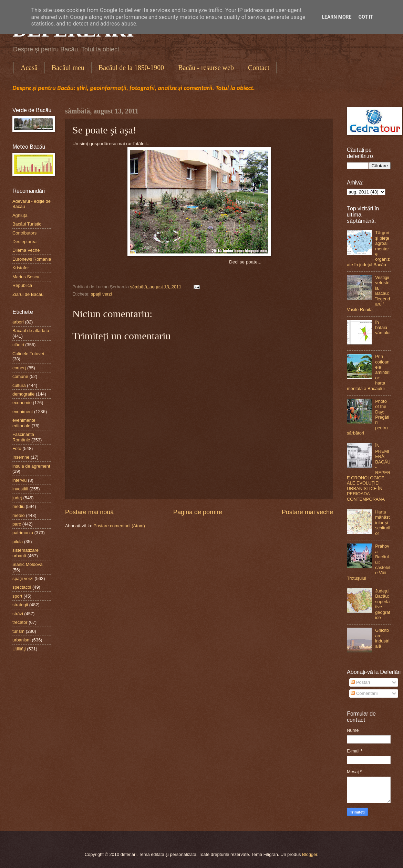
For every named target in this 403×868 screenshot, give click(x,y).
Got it (366, 17)
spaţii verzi (101, 294)
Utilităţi (19, 649)
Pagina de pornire (198, 512)
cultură (19, 385)
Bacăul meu (68, 68)
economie (22, 403)
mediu (18, 506)
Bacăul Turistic (27, 224)
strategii (20, 605)
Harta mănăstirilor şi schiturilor (383, 523)
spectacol (22, 587)
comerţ (19, 368)
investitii (20, 489)
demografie (23, 394)
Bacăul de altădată (31, 331)
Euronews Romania (32, 259)
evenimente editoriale (24, 423)
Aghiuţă (20, 215)
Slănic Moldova (27, 564)
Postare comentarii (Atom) (119, 526)
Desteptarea (24, 242)
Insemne (21, 457)
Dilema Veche (26, 250)
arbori (18, 322)
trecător (20, 622)
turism (18, 631)
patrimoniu (23, 533)
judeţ (17, 498)
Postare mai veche (307, 512)
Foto (17, 448)
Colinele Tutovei (28, 354)
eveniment (23, 412)
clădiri (18, 345)
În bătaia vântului (383, 328)
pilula (18, 542)
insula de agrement (31, 466)
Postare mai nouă (89, 512)
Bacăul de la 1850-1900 (131, 68)
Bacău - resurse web (206, 68)
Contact (259, 68)
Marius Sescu (26, 277)
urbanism (22, 640)
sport (17, 596)
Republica (22, 285)
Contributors (24, 233)
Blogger (310, 854)
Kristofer (21, 268)
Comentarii (364, 693)
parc (17, 524)
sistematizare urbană (25, 553)
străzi (18, 614)
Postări (360, 682)
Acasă (29, 68)
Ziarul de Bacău (28, 294)
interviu (20, 480)
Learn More (337, 17)
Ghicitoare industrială (382, 638)
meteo (19, 515)
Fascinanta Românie (23, 437)
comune (20, 376)
